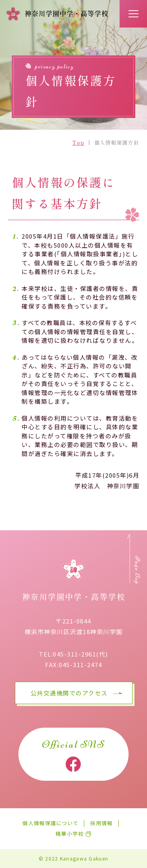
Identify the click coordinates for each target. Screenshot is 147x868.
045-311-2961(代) (81, 654)
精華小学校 (70, 834)
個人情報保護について (50, 823)
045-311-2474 (80, 665)
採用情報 (101, 823)
